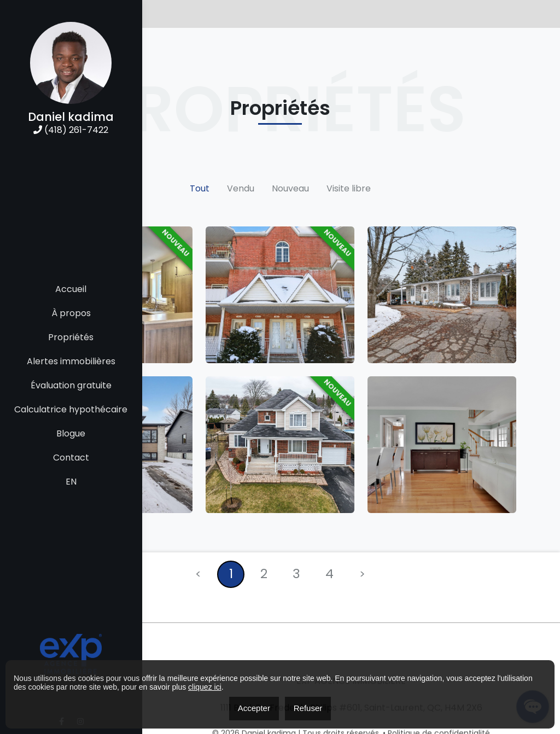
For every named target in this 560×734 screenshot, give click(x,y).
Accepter (254, 708)
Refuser (308, 708)
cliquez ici (205, 687)
